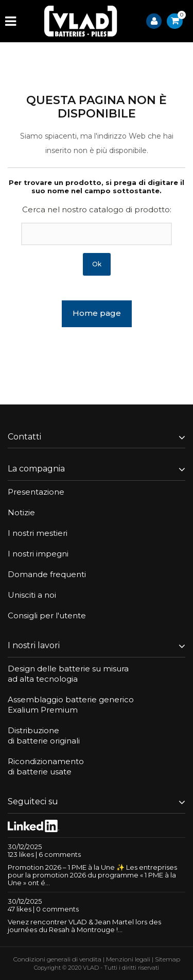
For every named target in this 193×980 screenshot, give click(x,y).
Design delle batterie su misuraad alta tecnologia (68, 674)
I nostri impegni (38, 554)
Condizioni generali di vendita (57, 959)
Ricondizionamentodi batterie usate (46, 766)
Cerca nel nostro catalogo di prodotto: (97, 209)
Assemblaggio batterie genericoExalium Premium (71, 705)
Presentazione (36, 492)
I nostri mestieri (38, 533)
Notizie (21, 512)
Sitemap (168, 959)
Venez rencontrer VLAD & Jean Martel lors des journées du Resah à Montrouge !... (84, 926)
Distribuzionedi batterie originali (44, 736)
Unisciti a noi (32, 595)
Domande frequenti (47, 574)
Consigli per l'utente (47, 615)
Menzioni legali (128, 959)
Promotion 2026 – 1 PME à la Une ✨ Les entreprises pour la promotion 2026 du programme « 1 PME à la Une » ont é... (92, 875)
